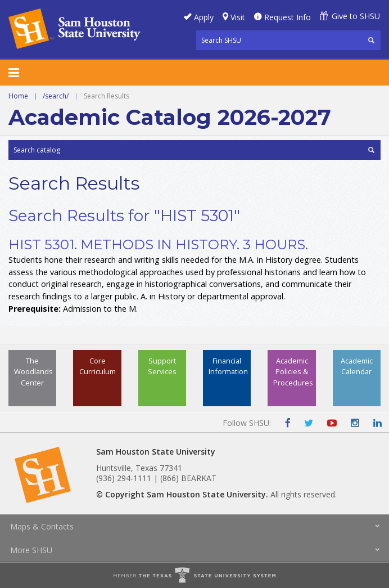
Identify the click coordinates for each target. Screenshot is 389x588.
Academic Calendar (357, 366)
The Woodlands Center (33, 371)
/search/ (56, 96)
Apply (204, 17)
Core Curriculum (98, 366)
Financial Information (228, 366)
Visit (238, 17)
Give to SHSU (356, 16)
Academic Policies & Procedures (293, 371)
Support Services (162, 366)
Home (18, 96)
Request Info (288, 17)
